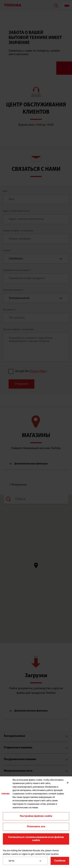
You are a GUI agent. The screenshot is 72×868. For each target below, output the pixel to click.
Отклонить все (36, 827)
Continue (60, 861)
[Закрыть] (68, 783)
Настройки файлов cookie (36, 816)
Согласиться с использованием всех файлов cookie (36, 839)
